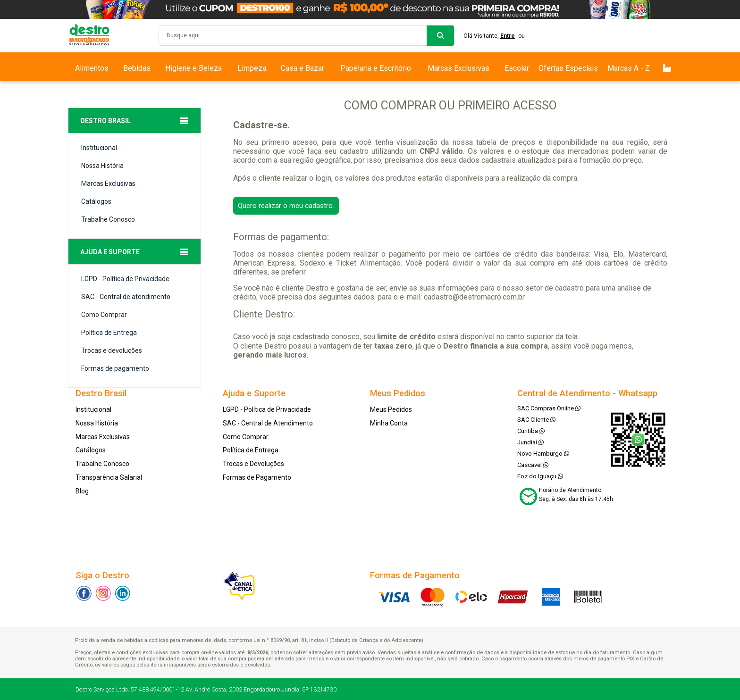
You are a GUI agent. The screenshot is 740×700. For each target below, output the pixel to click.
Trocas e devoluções (112, 350)
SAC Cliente (536, 420)
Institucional (99, 148)
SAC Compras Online (549, 408)
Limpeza (252, 68)
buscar (440, 36)
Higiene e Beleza (193, 68)
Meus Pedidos (391, 409)
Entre (508, 36)
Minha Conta (389, 423)
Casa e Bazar (303, 68)
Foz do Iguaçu (540, 476)
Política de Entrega (109, 333)
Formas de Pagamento (257, 477)
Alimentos (92, 68)
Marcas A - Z (629, 68)
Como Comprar (104, 315)
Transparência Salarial (109, 477)
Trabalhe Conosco (108, 219)
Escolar (517, 68)
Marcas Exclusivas (458, 68)
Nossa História (102, 166)
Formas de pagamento (115, 368)
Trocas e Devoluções (253, 464)
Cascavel (533, 465)
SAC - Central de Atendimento (268, 423)
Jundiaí (530, 442)
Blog (82, 491)
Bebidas (137, 68)
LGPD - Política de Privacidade (125, 279)
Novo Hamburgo (543, 454)
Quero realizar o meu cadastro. (286, 206)
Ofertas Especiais (568, 68)
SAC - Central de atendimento (126, 297)
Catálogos (96, 201)
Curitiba (531, 431)
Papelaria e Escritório (376, 68)
